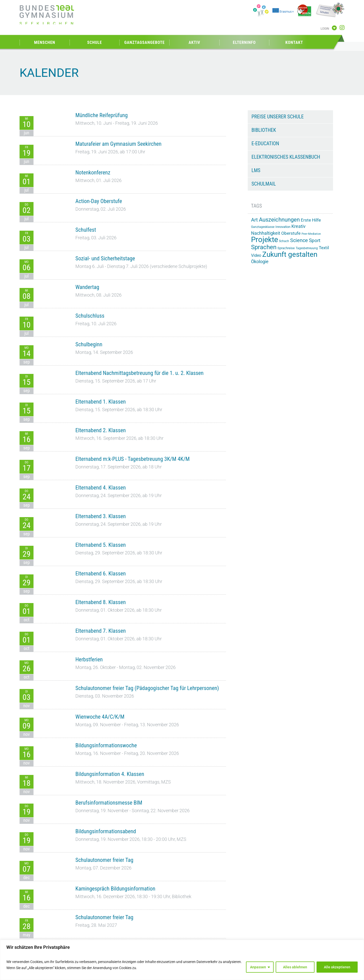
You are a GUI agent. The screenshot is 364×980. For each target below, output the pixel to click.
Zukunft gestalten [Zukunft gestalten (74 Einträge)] (290, 254)
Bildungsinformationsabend (106, 831)
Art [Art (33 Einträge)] (254, 220)
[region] (182, 960)
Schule (94, 42)
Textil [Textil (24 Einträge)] (324, 248)
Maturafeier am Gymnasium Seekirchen (118, 144)
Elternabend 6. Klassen (101, 574)
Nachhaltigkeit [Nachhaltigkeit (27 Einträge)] (266, 233)
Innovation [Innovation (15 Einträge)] (283, 227)
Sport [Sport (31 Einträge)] (315, 240)
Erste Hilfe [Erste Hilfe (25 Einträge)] (311, 220)
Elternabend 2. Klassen (101, 430)
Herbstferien (89, 659)
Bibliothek (264, 130)
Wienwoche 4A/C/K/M (100, 717)
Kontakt (294, 42)
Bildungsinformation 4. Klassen (110, 774)
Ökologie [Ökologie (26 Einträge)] (260, 262)
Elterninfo (244, 42)
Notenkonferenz (93, 173)
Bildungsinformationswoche (106, 745)
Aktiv (194, 42)
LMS (256, 170)
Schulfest (86, 230)
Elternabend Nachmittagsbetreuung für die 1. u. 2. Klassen (139, 373)
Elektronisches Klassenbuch (286, 157)
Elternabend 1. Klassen (101, 402)
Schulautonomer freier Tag (104, 860)
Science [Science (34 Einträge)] (299, 240)
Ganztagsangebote (144, 42)
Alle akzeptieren (337, 967)
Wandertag (87, 287)
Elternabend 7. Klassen (101, 631)
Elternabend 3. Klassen (101, 516)
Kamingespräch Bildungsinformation (115, 889)
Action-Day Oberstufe (99, 201)
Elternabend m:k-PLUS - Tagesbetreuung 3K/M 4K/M (133, 459)
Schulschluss (90, 316)
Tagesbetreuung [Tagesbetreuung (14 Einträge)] (307, 248)
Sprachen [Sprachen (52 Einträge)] (264, 247)
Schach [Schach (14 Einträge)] (284, 241)
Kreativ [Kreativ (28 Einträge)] (299, 226)
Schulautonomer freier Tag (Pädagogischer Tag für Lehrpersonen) (147, 688)
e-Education (265, 143)
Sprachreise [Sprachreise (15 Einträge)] (286, 248)
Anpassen (258, 967)
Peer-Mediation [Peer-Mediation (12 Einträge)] (311, 234)
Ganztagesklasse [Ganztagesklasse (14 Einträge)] (263, 227)
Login (325, 29)
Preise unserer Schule (278, 117)
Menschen (45, 42)
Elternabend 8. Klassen (101, 602)
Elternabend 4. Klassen (101, 488)
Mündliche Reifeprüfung (102, 115)
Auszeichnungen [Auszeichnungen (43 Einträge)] (279, 220)
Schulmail (264, 184)
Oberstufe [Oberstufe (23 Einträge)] (291, 233)
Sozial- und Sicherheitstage (105, 258)
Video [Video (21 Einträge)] (256, 255)
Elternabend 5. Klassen (101, 545)
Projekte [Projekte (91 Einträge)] (264, 240)
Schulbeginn (89, 344)
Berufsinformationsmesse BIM (109, 803)
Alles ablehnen (295, 967)
